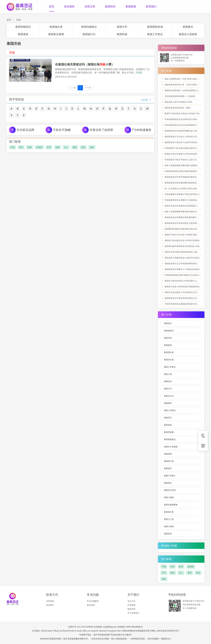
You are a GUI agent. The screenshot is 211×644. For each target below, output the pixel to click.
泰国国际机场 (155, 27)
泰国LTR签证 (170, 476)
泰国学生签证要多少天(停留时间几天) (181, 292)
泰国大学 (122, 27)
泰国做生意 (56, 27)
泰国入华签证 (170, 410)
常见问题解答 (93, 601)
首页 (52, 7)
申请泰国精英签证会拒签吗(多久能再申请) (183, 119)
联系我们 (151, 7)
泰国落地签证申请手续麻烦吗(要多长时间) (183, 177)
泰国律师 (168, 454)
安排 (21, 147)
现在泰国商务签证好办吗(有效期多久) (181, 125)
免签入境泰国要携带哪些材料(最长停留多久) (184, 212)
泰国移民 (168, 403)
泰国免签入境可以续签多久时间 (178, 102)
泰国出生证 (169, 396)
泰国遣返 (23, 34)
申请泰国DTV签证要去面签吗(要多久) (181, 148)
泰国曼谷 (188, 27)
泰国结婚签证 (89, 27)
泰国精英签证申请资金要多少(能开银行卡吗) (184, 223)
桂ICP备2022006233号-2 (168, 631)
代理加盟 (131, 605)
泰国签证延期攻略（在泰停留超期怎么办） (183, 90)
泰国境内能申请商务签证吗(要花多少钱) (182, 246)
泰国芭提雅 (169, 432)
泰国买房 (168, 338)
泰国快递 (122, 34)
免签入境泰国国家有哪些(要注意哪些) (181, 165)
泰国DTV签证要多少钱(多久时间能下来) (182, 114)
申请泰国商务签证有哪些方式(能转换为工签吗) (185, 200)
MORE (146, 100)
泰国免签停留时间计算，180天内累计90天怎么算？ (187, 85)
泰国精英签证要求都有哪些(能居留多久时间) (184, 183)
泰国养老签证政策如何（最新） (178, 108)
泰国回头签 (169, 360)
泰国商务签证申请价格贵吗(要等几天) (181, 298)
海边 (83, 147)
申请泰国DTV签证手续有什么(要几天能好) (183, 160)
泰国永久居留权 (188, 34)
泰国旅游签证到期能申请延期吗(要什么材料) (184, 217)
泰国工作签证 (155, 34)
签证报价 (69, 7)
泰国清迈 (168, 381)
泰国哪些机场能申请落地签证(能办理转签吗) (184, 229)
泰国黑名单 (169, 352)
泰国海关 (168, 483)
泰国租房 (168, 534)
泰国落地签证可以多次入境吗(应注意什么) (183, 137)
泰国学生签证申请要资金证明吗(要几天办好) (184, 206)
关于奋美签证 (133, 613)
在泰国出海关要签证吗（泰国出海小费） (85, 64)
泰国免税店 (169, 331)
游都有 (39, 147)
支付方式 (131, 601)
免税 (58, 147)
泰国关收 (14, 44)
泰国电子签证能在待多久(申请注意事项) (182, 240)
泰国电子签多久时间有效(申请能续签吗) (182, 287)
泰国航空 (168, 468)
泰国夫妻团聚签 (171, 505)
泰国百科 (110, 7)
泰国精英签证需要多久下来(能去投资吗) (182, 269)
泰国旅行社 (89, 34)
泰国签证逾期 (56, 34)
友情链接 (50, 601)
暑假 (75, 147)
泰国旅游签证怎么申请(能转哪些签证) (181, 264)
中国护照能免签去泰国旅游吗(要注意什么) (183, 304)
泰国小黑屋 (169, 497)
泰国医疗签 (169, 461)
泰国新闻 (131, 7)
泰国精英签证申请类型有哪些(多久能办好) (183, 131)
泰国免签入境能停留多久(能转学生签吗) (182, 258)
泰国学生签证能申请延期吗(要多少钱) (181, 252)
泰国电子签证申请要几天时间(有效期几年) (183, 154)
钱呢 (92, 147)
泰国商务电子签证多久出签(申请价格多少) (183, 142)
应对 (49, 147)
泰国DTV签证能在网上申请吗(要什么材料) (183, 281)
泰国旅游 (168, 345)
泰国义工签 (169, 519)
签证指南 (91, 605)
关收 (18, 20)
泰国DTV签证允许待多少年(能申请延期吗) (183, 235)
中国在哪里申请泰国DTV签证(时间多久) (182, 194)
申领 (13, 147)
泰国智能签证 (23, 27)
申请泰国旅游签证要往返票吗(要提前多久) (183, 171)
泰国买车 (168, 418)
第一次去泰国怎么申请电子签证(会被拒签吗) (184, 189)
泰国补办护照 (170, 490)
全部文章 (90, 7)
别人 (66, 147)
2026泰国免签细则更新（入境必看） (181, 96)
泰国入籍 (168, 374)
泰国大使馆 (169, 526)
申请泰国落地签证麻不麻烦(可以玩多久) (182, 275)
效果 (30, 147)
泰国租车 (168, 323)
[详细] (139, 73)
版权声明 (131, 609)
